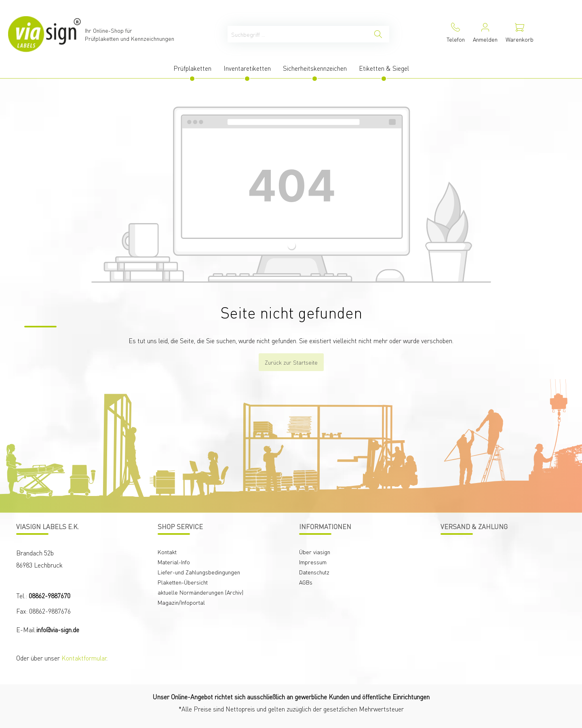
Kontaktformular (84, 658)
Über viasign (315, 552)
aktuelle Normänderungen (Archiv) (200, 592)
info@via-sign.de (58, 630)
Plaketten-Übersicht (183, 582)
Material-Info (174, 562)
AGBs (306, 582)
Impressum (313, 562)
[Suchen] (378, 34)
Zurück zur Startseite (291, 362)
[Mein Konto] (485, 34)
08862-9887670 (50, 596)
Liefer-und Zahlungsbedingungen (199, 572)
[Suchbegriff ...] (297, 34)
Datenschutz (314, 572)
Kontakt (167, 552)
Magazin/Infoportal (181, 602)
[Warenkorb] (520, 34)
